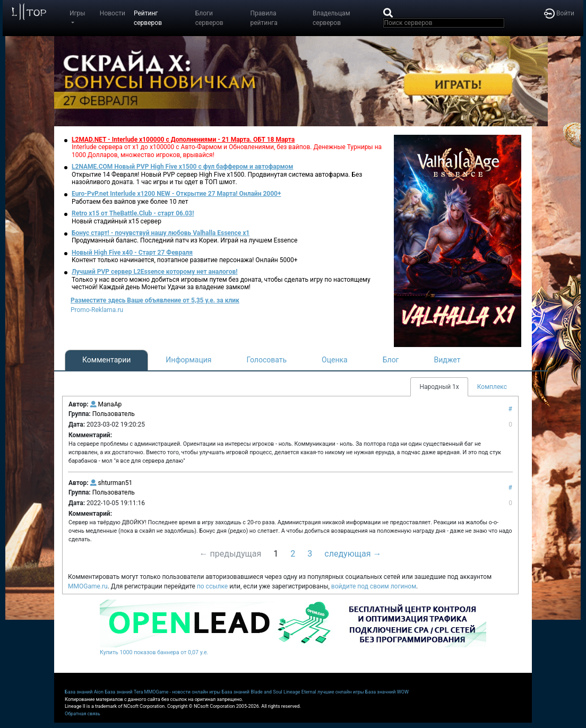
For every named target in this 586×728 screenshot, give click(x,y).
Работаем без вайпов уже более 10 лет (130, 202)
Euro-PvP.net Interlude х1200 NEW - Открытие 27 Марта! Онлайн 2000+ (176, 194)
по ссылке (212, 586)
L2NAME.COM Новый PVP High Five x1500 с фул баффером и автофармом (182, 167)
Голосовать (266, 360)
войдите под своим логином (374, 586)
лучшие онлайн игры (341, 692)
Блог (391, 360)
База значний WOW (387, 692)
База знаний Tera (124, 692)
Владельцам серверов (331, 18)
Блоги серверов (209, 18)
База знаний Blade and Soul (252, 692)
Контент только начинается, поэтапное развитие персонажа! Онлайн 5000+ (185, 260)
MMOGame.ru (88, 586)
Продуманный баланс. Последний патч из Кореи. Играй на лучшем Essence (184, 240)
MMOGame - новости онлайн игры (183, 692)
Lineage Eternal (300, 692)
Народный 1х (439, 387)
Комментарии (106, 360)
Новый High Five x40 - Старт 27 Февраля (132, 253)
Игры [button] (77, 13)
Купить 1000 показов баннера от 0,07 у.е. (154, 652)
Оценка (335, 360)
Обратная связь (83, 714)
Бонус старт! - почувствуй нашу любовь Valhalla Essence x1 (161, 233)
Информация (188, 360)
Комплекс (492, 387)
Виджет (447, 360)
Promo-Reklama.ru (97, 310)
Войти (559, 13)
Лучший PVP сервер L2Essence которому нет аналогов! (155, 272)
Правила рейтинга (264, 18)
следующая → (353, 554)
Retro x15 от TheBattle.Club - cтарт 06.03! (133, 213)
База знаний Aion (84, 692)
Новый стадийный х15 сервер (117, 221)
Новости (113, 13)
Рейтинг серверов (148, 18)
